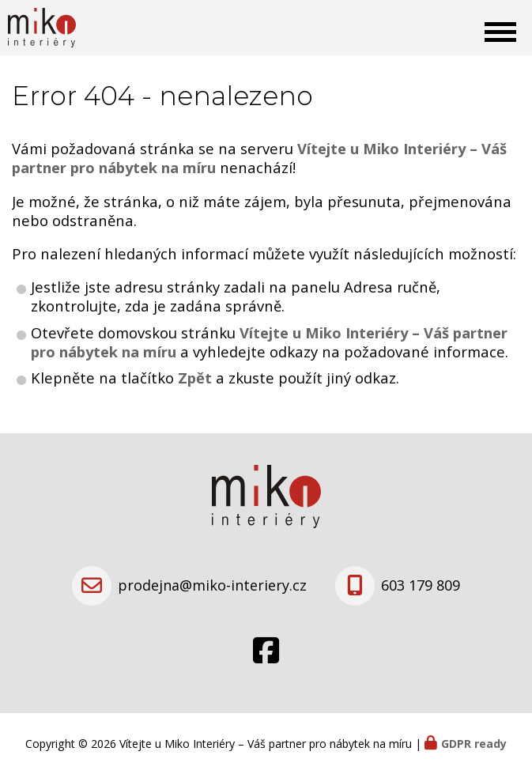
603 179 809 (421, 585)
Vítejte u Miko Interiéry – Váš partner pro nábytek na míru (269, 342)
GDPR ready (474, 744)
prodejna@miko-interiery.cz (212, 585)
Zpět (195, 378)
